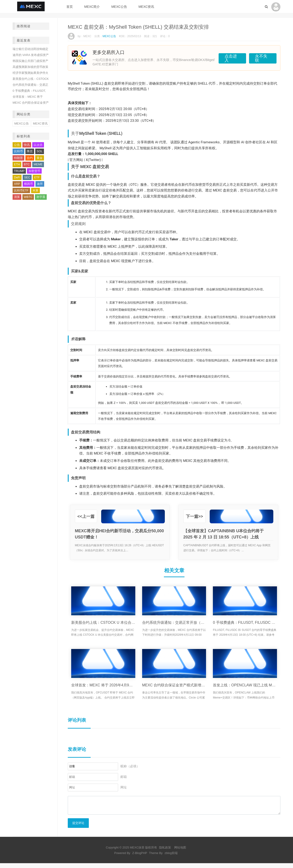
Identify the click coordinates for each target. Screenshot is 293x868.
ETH (17, 164)
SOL (40, 151)
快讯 (27, 145)
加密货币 (34, 171)
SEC (27, 177)
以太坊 (38, 145)
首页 (70, 7)
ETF (37, 177)
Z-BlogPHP (140, 858)
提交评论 (78, 828)
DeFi (17, 177)
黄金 (40, 158)
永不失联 (260, 58)
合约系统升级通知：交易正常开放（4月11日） (174, 623)
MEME (38, 164)
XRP (17, 184)
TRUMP (19, 171)
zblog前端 (171, 858)
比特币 (18, 151)
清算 (17, 197)
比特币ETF (21, 190)
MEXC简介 (92, 7)
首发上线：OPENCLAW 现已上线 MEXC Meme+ (245, 685)
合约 (30, 158)
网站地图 (180, 852)
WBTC (28, 197)
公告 (17, 145)
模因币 (28, 184)
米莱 (35, 190)
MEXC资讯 (146, 7)
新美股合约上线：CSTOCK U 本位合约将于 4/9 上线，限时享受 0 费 (103, 623)
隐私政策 (165, 852)
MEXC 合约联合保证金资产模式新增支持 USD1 (174, 685)
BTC (27, 164)
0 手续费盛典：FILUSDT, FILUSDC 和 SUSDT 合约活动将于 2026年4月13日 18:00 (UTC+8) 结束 (245, 623)
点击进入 (224, 58)
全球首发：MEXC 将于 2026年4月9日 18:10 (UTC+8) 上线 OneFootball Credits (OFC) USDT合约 (103, 685)
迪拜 (40, 184)
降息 (30, 151)
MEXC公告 (119, 7)
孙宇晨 (41, 197)
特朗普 (18, 158)
